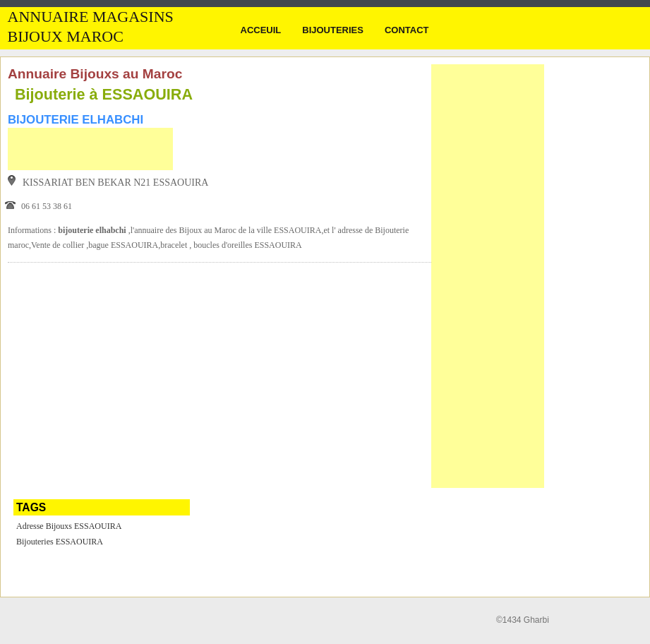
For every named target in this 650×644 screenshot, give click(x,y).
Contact (407, 30)
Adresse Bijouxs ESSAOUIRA (69, 526)
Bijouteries (333, 30)
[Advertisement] (90, 149)
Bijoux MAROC (66, 37)
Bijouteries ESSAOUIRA (60, 542)
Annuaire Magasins (91, 17)
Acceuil (261, 30)
